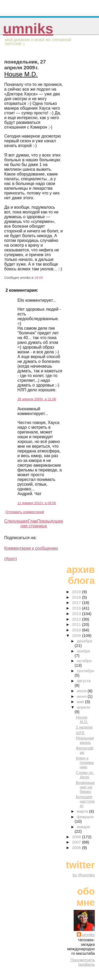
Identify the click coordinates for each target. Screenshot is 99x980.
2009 (77, 635)
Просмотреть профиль (83, 962)
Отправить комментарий (25, 512)
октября (84, 661)
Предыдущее (50, 521)
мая (81, 702)
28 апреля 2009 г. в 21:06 (37, 399)
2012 (77, 619)
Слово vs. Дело (85, 775)
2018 (77, 597)
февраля (85, 817)
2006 (77, 848)
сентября (85, 671)
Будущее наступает (85, 801)
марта (83, 811)
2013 (77, 614)
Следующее (16, 521)
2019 (77, 592)
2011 (77, 624)
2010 (77, 630)
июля (82, 691)
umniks (28, 29)
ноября (83, 651)
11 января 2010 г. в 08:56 (37, 503)
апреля (83, 707)
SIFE (80, 733)
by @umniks (84, 875)
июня (82, 696)
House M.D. (21, 74)
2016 (77, 608)
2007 (77, 842)
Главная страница (34, 523)
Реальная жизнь (85, 740)
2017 (77, 603)
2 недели (84, 727)
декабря (84, 641)
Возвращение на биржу (85, 787)
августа (84, 681)
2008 (77, 837)
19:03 (39, 278)
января (83, 827)
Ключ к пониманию (85, 762)
